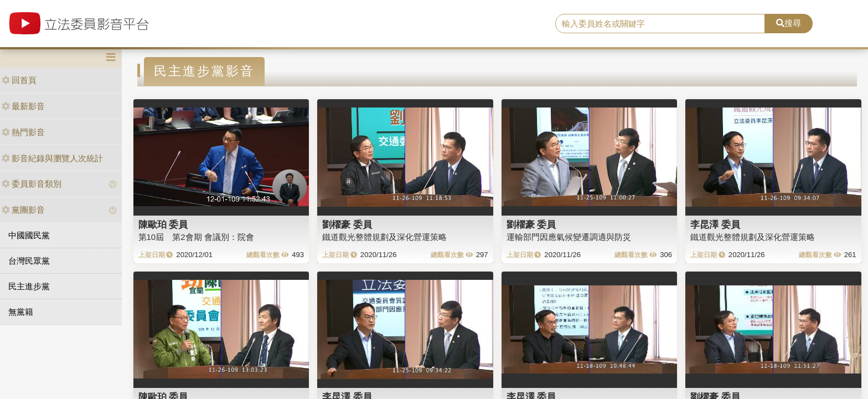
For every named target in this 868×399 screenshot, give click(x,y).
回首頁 (19, 80)
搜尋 (789, 23)
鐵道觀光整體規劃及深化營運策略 (384, 237)
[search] (660, 24)
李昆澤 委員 (715, 224)
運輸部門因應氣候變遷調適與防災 (569, 237)
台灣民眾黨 (29, 261)
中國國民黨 (29, 235)
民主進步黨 (29, 286)
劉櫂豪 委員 (347, 224)
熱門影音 (23, 132)
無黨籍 (21, 312)
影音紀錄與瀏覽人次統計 (52, 158)
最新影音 (23, 106)
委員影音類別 (32, 184)
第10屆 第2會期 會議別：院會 (196, 237)
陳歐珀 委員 (163, 224)
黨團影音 (23, 210)
